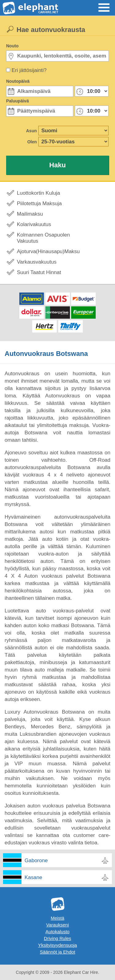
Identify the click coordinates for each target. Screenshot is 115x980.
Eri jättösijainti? (29, 70)
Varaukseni (58, 925)
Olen (32, 142)
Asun (31, 131)
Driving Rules (57, 938)
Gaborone (36, 860)
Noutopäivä (18, 81)
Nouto (12, 46)
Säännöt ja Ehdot (57, 952)
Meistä (57, 918)
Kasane (33, 877)
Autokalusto (57, 932)
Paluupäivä (17, 101)
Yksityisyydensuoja (57, 945)
